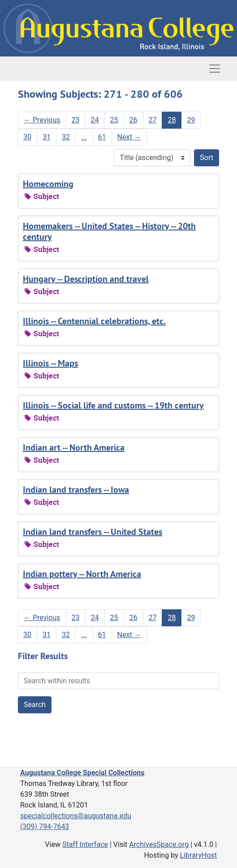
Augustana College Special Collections (82, 773)
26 (134, 120)
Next (129, 137)
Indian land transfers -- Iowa (76, 490)
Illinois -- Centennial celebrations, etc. (94, 321)
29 (191, 120)
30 (27, 137)
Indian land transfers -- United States (93, 532)
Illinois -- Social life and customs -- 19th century (113, 405)
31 (47, 137)
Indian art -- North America (74, 447)
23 (76, 120)
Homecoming (48, 184)
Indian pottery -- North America (82, 574)
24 (95, 120)
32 (66, 137)
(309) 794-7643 (45, 827)
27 (153, 120)
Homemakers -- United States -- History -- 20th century (109, 231)
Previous (42, 120)
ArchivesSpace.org (159, 844)
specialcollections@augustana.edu (76, 816)
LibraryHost (198, 855)
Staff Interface (85, 844)
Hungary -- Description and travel (86, 279)
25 (114, 120)
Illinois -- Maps (50, 363)
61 (102, 137)
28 (172, 120)
